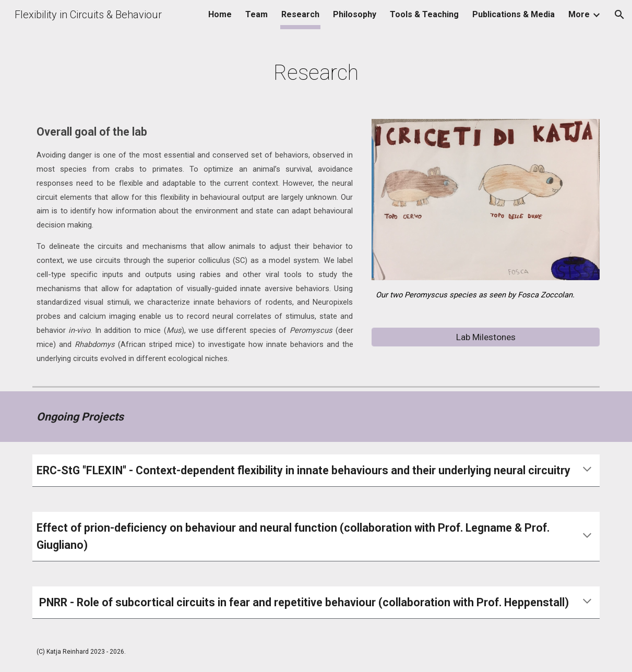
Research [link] (300, 14)
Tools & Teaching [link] (424, 14)
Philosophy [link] (355, 14)
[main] (316, 69)
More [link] (579, 14)
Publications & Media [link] (514, 14)
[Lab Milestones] (486, 337)
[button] (619, 15)
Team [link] (257, 14)
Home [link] (220, 14)
